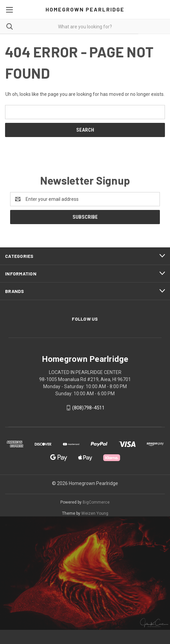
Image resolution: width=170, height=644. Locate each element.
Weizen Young (95, 513)
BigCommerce (96, 502)
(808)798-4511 (88, 408)
